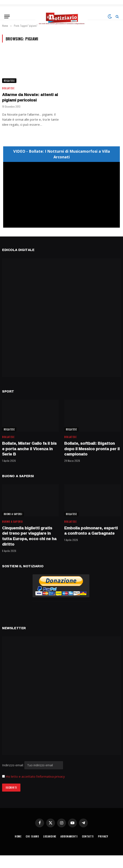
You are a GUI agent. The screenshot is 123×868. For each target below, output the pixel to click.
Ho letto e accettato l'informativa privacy (35, 776)
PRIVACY (103, 836)
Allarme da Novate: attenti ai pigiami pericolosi (30, 97)
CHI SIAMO (32, 836)
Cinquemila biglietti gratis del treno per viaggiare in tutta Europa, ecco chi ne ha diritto (29, 536)
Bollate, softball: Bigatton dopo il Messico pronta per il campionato (92, 449)
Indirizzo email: (33, 765)
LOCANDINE (50, 836)
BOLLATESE (9, 81)
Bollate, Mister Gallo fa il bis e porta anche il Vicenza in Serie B (29, 449)
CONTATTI (88, 836)
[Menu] (7, 17)
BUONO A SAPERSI (13, 514)
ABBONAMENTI (69, 836)
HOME (18, 836)
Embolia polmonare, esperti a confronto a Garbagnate (91, 531)
